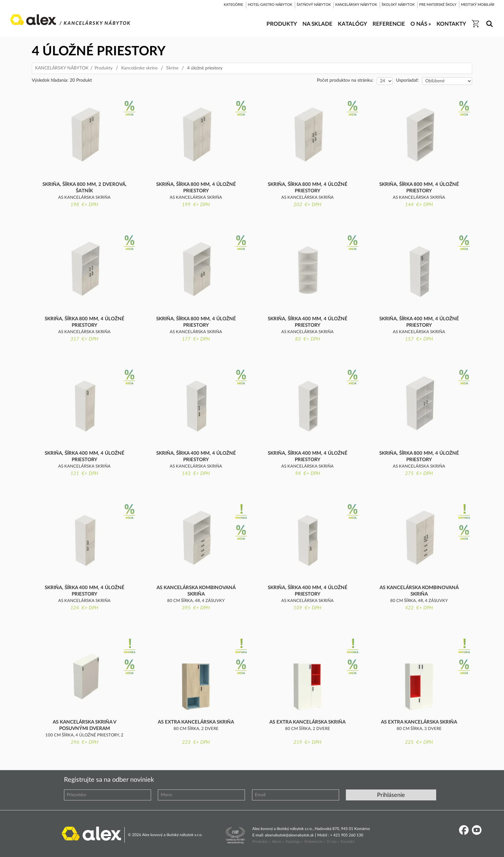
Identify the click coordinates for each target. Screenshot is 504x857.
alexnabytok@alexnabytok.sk (289, 835)
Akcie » (278, 842)
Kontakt (347, 842)
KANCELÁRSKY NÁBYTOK (62, 68)
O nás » (333, 842)
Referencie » (315, 842)
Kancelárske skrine (139, 68)
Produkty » (261, 842)
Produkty (104, 68)
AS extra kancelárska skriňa (196, 722)
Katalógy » (294, 842)
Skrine (172, 68)
